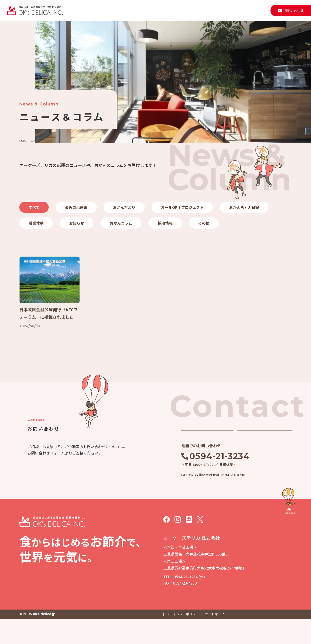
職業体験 (36, 223)
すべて (34, 207)
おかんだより (124, 207)
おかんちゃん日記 (244, 207)
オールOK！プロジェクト (182, 207)
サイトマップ (215, 639)
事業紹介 (119, 10)
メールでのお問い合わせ (223, 448)
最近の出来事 (76, 207)
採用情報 (243, 10)
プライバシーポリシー (183, 639)
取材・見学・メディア (213, 10)
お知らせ (77, 223)
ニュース (183, 10)
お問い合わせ (294, 10)
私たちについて (93, 10)
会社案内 (139, 10)
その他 (204, 223)
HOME (23, 141)
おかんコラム (121, 223)
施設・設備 (161, 10)
